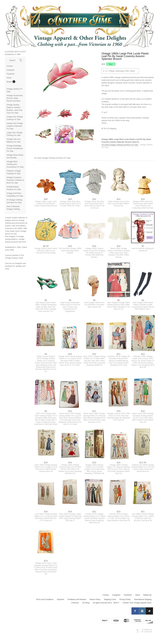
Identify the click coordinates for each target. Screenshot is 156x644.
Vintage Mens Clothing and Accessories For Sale (15, 164)
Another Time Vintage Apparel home (137, 603)
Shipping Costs (110, 599)
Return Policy (95, 599)
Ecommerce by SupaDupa (147, 631)
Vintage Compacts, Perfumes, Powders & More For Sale (15, 180)
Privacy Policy (125, 599)
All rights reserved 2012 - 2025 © (106, 603)
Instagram (11, 70)
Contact (10, 66)
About (9, 78)
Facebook (11, 74)
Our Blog (86, 603)
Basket (10, 82)
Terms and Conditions (45, 599)
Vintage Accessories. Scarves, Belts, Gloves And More (15, 98)
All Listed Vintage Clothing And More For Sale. (120, 145)
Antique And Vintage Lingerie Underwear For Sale (15, 126)
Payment (60, 599)
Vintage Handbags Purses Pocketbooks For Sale (15, 148)
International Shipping (143, 599)
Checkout (75, 603)
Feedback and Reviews (77, 599)
